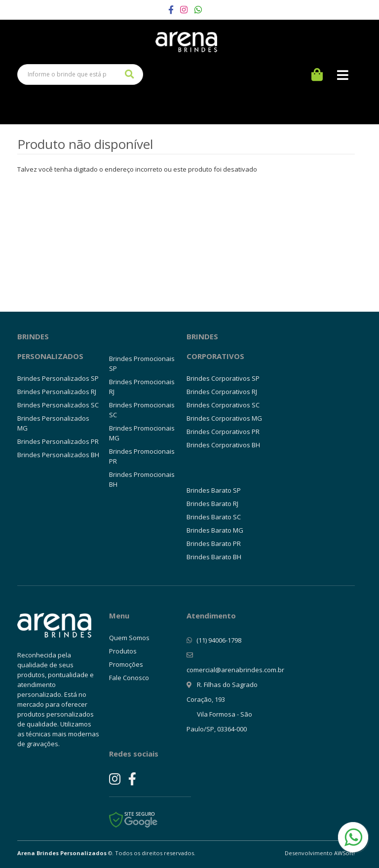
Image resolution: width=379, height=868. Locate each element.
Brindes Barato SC (214, 517)
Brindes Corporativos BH (223, 445)
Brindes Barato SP (214, 490)
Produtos (123, 651)
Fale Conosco (129, 678)
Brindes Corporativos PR (223, 432)
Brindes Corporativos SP (223, 378)
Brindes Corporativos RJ (222, 392)
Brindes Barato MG (215, 530)
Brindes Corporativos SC (223, 405)
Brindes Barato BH (214, 557)
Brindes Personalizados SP (58, 378)
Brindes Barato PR (214, 543)
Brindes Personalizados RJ (57, 392)
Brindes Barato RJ (212, 504)
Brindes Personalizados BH (58, 455)
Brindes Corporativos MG (224, 418)
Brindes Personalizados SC (58, 405)
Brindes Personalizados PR (58, 441)
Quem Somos (129, 638)
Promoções (126, 664)
